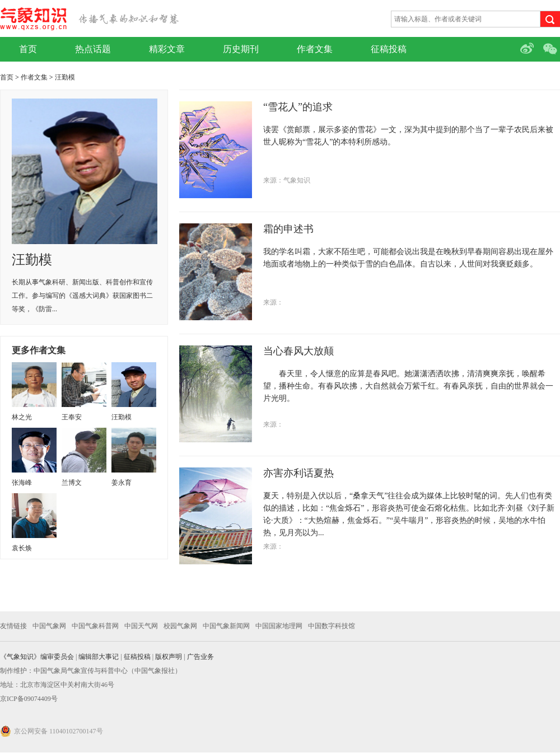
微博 (528, 49)
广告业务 (200, 657)
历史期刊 (241, 49)
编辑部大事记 (99, 657)
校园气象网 (180, 626)
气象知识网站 (89, 19)
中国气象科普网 (95, 626)
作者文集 (315, 49)
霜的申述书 (288, 229)
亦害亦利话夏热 (298, 473)
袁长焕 (22, 548)
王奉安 (72, 417)
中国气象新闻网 (226, 626)
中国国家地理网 (279, 626)
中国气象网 (49, 626)
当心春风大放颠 (298, 351)
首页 (28, 49)
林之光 (22, 417)
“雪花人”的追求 (298, 107)
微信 (552, 49)
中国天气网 (141, 626)
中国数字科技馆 (332, 626)
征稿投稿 (389, 49)
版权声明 (169, 657)
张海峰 (22, 483)
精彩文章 (167, 49)
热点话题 (93, 49)
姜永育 (122, 483)
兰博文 (72, 483)
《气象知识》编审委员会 (37, 657)
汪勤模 (65, 77)
